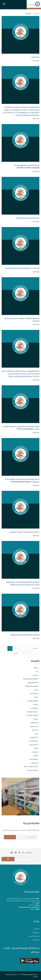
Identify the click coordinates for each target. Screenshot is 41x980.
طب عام (35, 730)
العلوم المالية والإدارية (30, 679)
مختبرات (35, 752)
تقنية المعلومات (32, 701)
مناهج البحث (33, 759)
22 (37, 653)
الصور (36, 929)
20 (16, 648)
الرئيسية (37, 14)
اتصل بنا (35, 940)
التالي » (16, 653)
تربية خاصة (34, 693)
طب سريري (34, 726)
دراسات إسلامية (33, 712)
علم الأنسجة (33, 741)
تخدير (36, 690)
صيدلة (36, 719)
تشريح (36, 697)
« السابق (35, 648)
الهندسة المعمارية (31, 686)
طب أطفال (34, 723)
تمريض (35, 704)
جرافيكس (34, 708)
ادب (37, 672)
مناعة (36, 756)
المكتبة (35, 933)
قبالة (36, 748)
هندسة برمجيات (32, 770)
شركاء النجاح (33, 936)
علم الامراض (34, 745)
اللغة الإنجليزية (33, 683)
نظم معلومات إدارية (31, 767)
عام (36, 734)
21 (10, 648)
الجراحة (35, 675)
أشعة (36, 668)
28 (24, 653)
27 (30, 653)
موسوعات (34, 763)
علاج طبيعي (34, 737)
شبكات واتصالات (32, 715)
